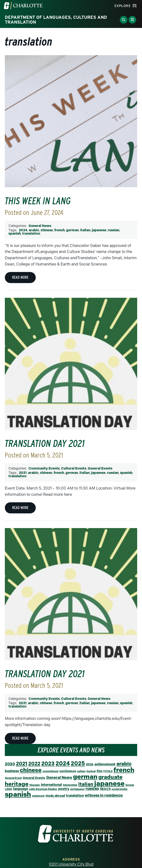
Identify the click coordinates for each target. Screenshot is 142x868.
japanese (99, 230)
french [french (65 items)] (124, 770)
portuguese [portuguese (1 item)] (77, 789)
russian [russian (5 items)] (92, 789)
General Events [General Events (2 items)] (34, 778)
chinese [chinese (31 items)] (31, 770)
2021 (23, 473)
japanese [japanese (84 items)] (109, 783)
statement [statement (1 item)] (38, 796)
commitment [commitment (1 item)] (50, 771)
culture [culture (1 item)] (81, 771)
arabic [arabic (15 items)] (124, 764)
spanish (15, 234)
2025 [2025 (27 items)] (78, 763)
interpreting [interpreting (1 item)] (70, 785)
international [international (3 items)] (51, 785)
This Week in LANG (38, 201)
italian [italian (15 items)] (86, 784)
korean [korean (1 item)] (130, 785)
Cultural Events (74, 468)
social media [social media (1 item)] (119, 789)
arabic (34, 230)
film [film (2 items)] (99, 771)
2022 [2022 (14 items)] (34, 764)
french (60, 230)
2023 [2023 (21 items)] (48, 764)
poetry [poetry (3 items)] (64, 789)
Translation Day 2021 (45, 444)
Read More (20, 277)
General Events (100, 468)
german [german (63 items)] (85, 777)
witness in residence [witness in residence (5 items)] (104, 795)
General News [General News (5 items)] (59, 778)
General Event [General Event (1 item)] (13, 778)
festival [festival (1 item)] (91, 771)
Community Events (44, 468)
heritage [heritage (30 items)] (17, 784)
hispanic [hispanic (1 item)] (35, 785)
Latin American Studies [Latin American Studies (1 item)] (43, 789)
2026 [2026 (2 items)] (90, 764)
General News (40, 226)
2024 (23, 230)
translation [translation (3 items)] (75, 796)
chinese (47, 230)
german (72, 230)
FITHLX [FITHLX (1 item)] (108, 771)
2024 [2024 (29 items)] (63, 763)
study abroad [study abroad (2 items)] (55, 796)
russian (114, 230)
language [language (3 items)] (21, 789)
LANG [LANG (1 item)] (8, 789)
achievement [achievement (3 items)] (105, 764)
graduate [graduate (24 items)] (110, 777)
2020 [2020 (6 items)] (10, 764)
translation (31, 234)
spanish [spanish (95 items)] (18, 794)
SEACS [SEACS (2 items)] (105, 789)
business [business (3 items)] (12, 771)
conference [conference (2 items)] (68, 771)
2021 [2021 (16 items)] (22, 764)
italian (85, 230)
